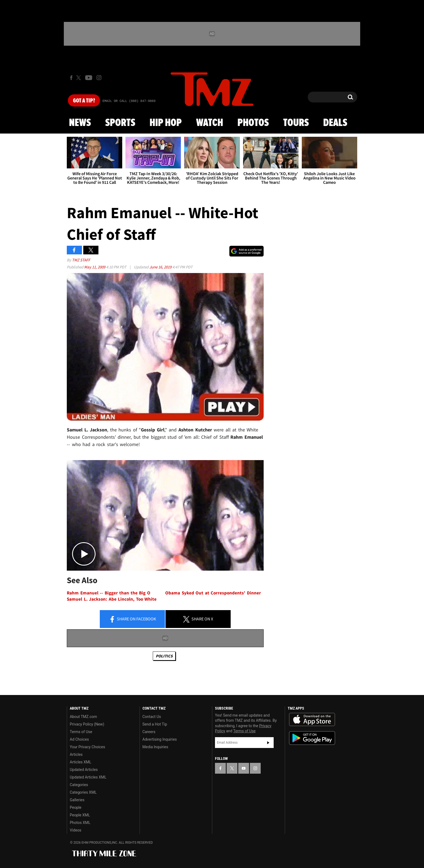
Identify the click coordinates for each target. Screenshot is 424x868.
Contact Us (152, 717)
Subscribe (268, 743)
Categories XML (83, 792)
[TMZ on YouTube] (244, 768)
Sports (120, 123)
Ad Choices (79, 739)
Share (132, 619)
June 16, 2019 (161, 267)
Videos (76, 830)
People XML (80, 815)
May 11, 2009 (95, 267)
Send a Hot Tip (155, 724)
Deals (335, 123)
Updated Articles (84, 770)
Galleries (77, 800)
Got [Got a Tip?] (84, 101)
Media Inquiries (155, 747)
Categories (79, 785)
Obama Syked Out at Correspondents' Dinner (213, 593)
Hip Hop (166, 123)
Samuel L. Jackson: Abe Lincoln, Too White (112, 599)
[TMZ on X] (79, 78)
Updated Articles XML (88, 777)
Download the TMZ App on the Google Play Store (312, 738)
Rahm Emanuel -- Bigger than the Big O (109, 593)
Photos (253, 123)
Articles (76, 754)
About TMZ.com (83, 717)
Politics (164, 656)
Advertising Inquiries (160, 739)
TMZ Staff (81, 260)
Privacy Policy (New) (87, 724)
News (80, 123)
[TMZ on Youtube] (89, 78)
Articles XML (81, 762)
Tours (296, 123)
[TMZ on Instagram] (99, 78)
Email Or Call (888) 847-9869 (129, 101)
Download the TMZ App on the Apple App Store (312, 720)
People (76, 807)
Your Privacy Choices (87, 747)
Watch (210, 123)
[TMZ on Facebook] (71, 78)
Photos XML (80, 823)
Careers (149, 732)
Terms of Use (81, 732)
